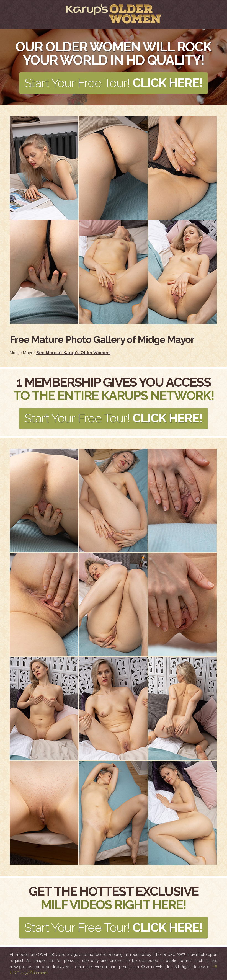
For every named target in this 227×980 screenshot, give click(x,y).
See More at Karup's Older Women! (73, 353)
